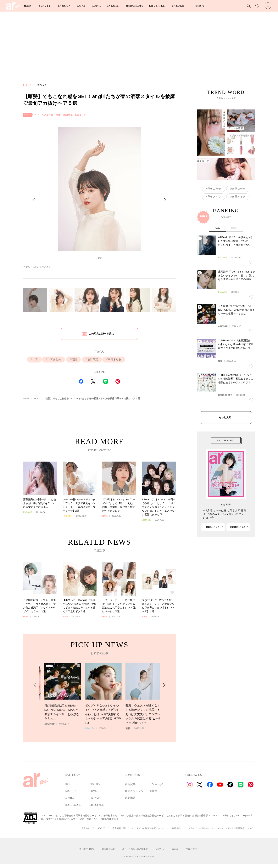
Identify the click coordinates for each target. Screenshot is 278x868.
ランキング (156, 784)
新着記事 (130, 784)
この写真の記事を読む (101, 334)
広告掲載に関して (121, 828)
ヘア (37, 115)
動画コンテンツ (134, 791)
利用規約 (176, 828)
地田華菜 (68, 115)
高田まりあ (80, 115)
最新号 (153, 791)
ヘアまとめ (47, 115)
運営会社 (86, 828)
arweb (26, 399)
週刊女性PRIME (87, 849)
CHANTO (160, 849)
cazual (175, 849)
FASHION (64, 6)
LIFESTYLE (157, 6)
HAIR (28, 6)
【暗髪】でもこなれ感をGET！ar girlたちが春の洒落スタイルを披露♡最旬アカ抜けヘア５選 (92, 399)
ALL (217, 261)
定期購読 (130, 798)
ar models (178, 6)
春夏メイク (239, 197)
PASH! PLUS (108, 849)
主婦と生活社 (192, 849)
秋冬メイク (214, 197)
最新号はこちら (213, 544)
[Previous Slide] (34, 200)
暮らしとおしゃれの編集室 (135, 849)
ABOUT (101, 828)
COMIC (97, 6)
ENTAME (113, 6)
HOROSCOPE (135, 6)
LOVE (81, 6)
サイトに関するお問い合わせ (151, 828)
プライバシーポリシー (199, 828)
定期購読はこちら (238, 544)
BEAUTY (45, 6)
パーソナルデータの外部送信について (235, 828)
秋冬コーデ (214, 189)
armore (200, 6)
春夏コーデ (239, 189)
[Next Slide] (165, 200)
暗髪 (58, 115)
